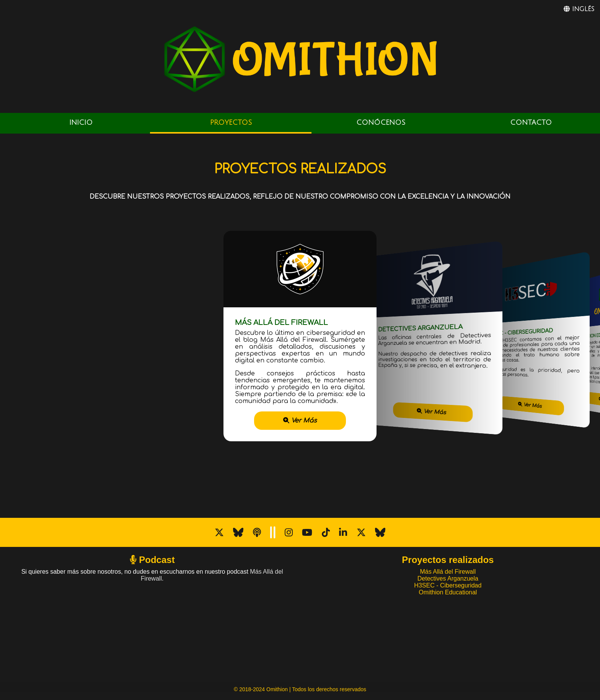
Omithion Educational (448, 592)
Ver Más (300, 421)
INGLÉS (579, 9)
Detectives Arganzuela (448, 578)
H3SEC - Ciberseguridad (448, 585)
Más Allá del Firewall (448, 572)
